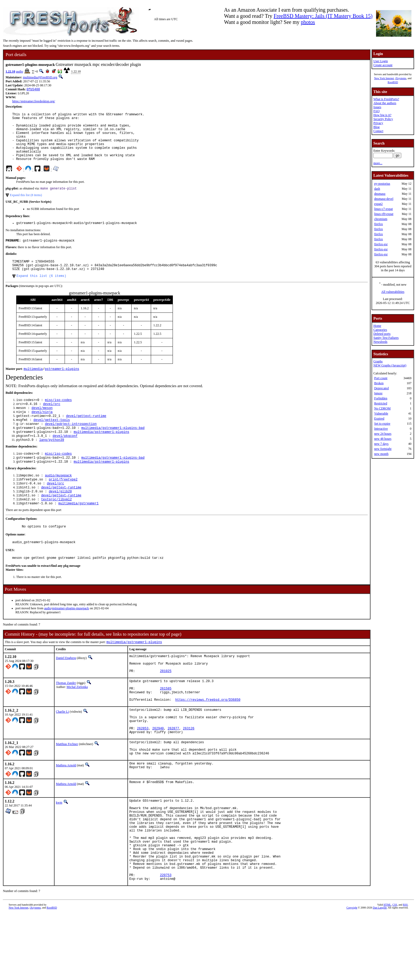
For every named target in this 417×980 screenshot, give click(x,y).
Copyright (352, 974)
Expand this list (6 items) (41, 292)
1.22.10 (10, 71)
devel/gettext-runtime (86, 435)
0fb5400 (33, 90)
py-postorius (382, 184)
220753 (166, 941)
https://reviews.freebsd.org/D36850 (208, 740)
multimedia (33, 385)
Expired (379, 419)
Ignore (378, 393)
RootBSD (393, 82)
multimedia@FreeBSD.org (40, 77)
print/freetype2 (63, 504)
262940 (158, 773)
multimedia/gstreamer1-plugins (101, 453)
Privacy (378, 123)
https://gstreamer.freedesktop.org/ (34, 102)
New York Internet (384, 78)
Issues (377, 107)
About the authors (385, 103)
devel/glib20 (60, 518)
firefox (379, 224)
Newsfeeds (380, 342)
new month (381, 454)
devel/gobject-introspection (71, 444)
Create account (383, 65)
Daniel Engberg (66, 689)
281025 (166, 706)
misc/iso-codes (58, 417)
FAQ (376, 111)
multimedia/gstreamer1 (78, 532)
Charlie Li (62, 752)
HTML (387, 971)
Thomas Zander (66, 718)
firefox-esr (381, 244)
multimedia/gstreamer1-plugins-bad (113, 449)
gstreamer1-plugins (62, 385)
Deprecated (381, 388)
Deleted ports (382, 334)
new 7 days (381, 444)
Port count (381, 378)
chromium (381, 219)
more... (378, 163)
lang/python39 (52, 462)
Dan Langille (380, 974)
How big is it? (382, 115)
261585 (166, 726)
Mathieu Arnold (66, 814)
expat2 (378, 204)
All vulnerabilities (393, 292)
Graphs (378, 361)
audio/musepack (58, 500)
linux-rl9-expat (384, 214)
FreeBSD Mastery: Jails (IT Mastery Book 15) (323, 16)
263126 (189, 773)
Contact (378, 131)
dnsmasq (380, 194)
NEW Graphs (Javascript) (390, 365)
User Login (381, 61)
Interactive (381, 429)
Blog (376, 127)
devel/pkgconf (65, 458)
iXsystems (401, 78)
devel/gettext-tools (52, 440)
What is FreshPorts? (386, 99)
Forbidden (381, 398)
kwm (59, 851)
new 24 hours (383, 434)
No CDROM (382, 408)
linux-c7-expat (383, 209)
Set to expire (382, 424)
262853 (143, 773)
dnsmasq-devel (384, 199)
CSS (395, 971)
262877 (173, 773)
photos (308, 22)
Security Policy (383, 119)
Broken (379, 383)
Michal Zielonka (77, 722)
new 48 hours (383, 439)
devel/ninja (42, 431)
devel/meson (42, 426)
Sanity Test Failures (386, 338)
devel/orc (52, 422)
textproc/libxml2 (57, 527)
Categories (380, 330)
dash (377, 189)
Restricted (381, 403)
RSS (405, 971)
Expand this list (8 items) (26, 206)
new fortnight (383, 449)
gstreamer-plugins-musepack (70, 639)
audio (20, 71)
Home (377, 326)
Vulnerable (381, 413)
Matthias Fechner (67, 790)
